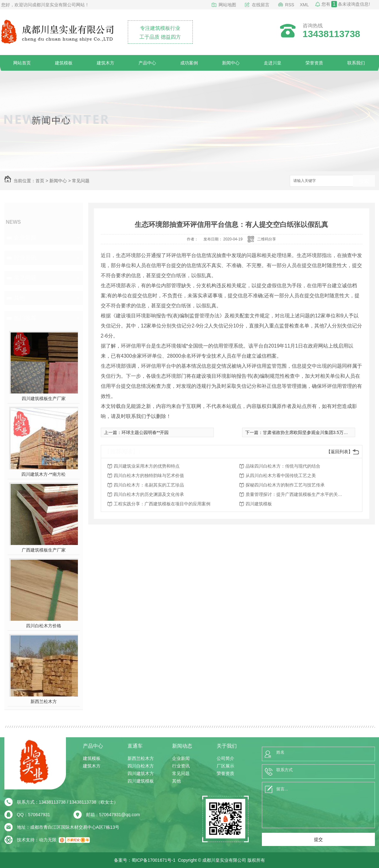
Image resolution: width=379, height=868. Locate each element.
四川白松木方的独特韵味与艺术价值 (149, 475)
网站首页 (22, 63)
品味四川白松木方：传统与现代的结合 (283, 466)
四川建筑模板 (259, 504)
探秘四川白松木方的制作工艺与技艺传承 (285, 485)
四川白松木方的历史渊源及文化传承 (149, 494)
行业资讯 (25, 258)
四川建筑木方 (141, 773)
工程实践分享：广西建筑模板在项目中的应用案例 (162, 504)
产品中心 (147, 63)
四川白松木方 (141, 766)
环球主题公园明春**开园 (145, 432)
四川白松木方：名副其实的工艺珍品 (149, 485)
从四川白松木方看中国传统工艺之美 (281, 475)
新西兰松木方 (44, 701)
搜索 (364, 181)
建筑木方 (106, 63)
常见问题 (81, 181)
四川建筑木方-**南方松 (44, 474)
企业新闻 (25, 238)
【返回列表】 (339, 452)
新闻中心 (231, 63)
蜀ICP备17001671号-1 (154, 860)
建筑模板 (64, 63)
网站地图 (227, 5)
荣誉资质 (314, 63)
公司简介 (225, 758)
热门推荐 (25, 318)
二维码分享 (267, 239)
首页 (40, 181)
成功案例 (189, 63)
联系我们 (356, 63)
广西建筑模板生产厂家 (44, 550)
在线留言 (261, 5)
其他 (19, 298)
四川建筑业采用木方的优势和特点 (147, 466)
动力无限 (48, 840)
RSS (290, 5)
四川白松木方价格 (44, 626)
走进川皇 (273, 63)
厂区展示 (225, 766)
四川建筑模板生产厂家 (44, 398)
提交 (318, 839)
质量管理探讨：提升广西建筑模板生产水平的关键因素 (296, 494)
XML (304, 5)
